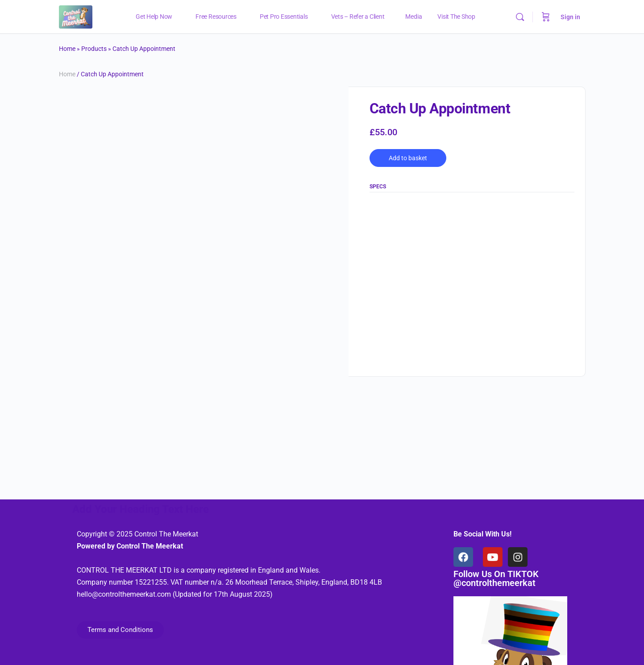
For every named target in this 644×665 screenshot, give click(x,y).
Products (94, 49)
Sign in (570, 17)
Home (67, 49)
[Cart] (546, 17)
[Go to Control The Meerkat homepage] (76, 16)
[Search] (520, 17)
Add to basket (408, 158)
